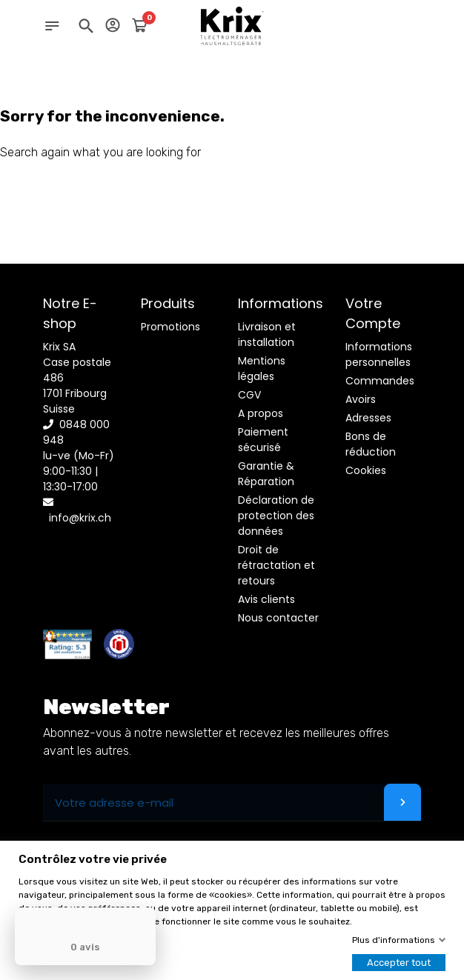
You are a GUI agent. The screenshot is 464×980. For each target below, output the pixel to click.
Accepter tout (399, 963)
